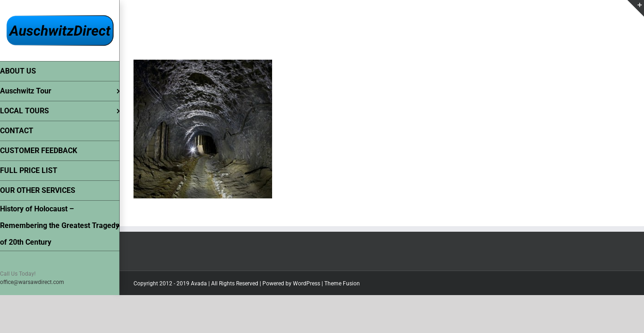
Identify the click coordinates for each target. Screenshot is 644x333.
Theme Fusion (342, 284)
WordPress (307, 284)
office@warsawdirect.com (32, 282)
